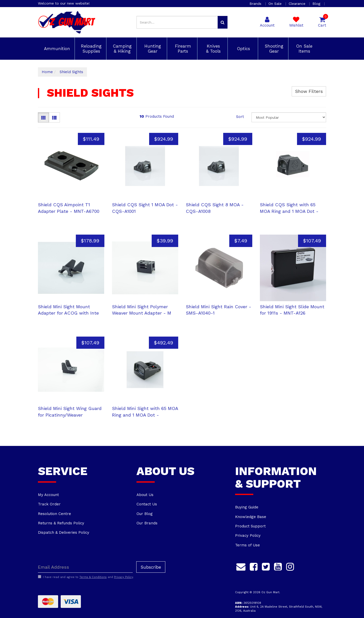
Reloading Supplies (90, 49)
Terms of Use (247, 545)
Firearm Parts (182, 49)
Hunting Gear (152, 49)
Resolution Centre (54, 514)
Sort (240, 117)
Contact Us (147, 504)
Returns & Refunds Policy (61, 523)
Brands (256, 4)
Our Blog (145, 514)
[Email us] (241, 566)
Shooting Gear (273, 49)
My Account (48, 495)
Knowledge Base (251, 517)
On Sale (276, 4)
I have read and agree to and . (86, 577)
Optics (243, 49)
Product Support (250, 526)
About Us (145, 495)
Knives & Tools (213, 49)
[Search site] (223, 22)
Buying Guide (247, 507)
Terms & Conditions (93, 577)
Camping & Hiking (122, 49)
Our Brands (147, 523)
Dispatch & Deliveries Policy (64, 532)
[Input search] (177, 22)
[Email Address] (85, 567)
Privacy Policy (248, 535)
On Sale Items (304, 49)
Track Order (49, 504)
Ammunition (56, 49)
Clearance (298, 4)
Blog (317, 4)
